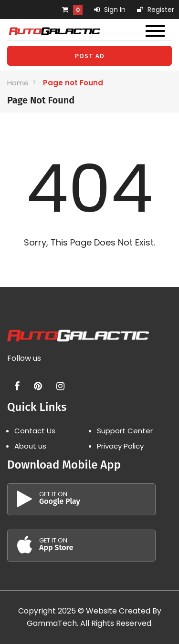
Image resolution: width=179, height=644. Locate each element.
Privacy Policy (120, 446)
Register (156, 10)
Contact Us (35, 431)
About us (30, 446)
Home (18, 83)
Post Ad (90, 56)
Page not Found (73, 83)
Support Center (125, 431)
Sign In (110, 10)
